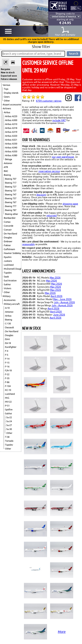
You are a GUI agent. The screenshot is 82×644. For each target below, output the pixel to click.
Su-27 (9, 425)
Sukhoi (7, 284)
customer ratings (49, 101)
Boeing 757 (11, 198)
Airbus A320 (11, 136)
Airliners (7, 108)
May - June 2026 (62, 299)
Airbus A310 (11, 124)
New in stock (8, 72)
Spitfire (9, 410)
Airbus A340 (11, 148)
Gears (7, 97)
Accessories (10, 300)
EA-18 (8, 343)
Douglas (8, 238)
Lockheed (9, 265)
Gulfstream (9, 249)
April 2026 (57, 296)
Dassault (10, 327)
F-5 (7, 355)
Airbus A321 (11, 140)
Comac (7, 222)
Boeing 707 (11, 179)
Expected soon (9, 76)
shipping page (70, 204)
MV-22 (8, 402)
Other (7, 101)
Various (6, 85)
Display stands (11, 93)
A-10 (7, 308)
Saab (6, 277)
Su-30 (9, 429)
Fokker (7, 245)
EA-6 (7, 339)
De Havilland (10, 234)
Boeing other (12, 214)
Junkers (8, 261)
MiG (7, 398)
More (62, 632)
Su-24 (9, 421)
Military (7, 296)
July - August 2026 (64, 302)
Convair (8, 230)
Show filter (41, 47)
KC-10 (8, 390)
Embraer (8, 241)
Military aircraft (12, 304)
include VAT (59, 120)
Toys (6, 89)
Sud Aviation (10, 281)
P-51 (7, 406)
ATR (6, 167)
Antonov (8, 163)
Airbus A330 (11, 144)
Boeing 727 (11, 187)
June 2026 (59, 315)
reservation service (49, 171)
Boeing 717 (11, 183)
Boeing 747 (11, 194)
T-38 (7, 437)
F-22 (7, 374)
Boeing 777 (11, 206)
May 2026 (55, 278)
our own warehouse (63, 157)
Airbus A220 (11, 116)
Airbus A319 (11, 132)
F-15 (7, 363)
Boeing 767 (11, 202)
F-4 (7, 351)
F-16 (7, 367)
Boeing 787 (11, 210)
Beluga (9, 159)
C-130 (8, 324)
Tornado (9, 441)
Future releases (9, 79)
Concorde (9, 226)
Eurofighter (11, 347)
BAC (6, 171)
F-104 (8, 386)
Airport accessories (12, 105)
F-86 (7, 382)
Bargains (5, 69)
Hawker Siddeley (12, 253)
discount (41, 195)
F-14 (7, 359)
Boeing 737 (11, 191)
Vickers (8, 288)
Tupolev (8, 273)
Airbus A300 (11, 120)
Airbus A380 (11, 155)
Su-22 (9, 417)
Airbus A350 (11, 151)
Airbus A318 (11, 128)
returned (52, 215)
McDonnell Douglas (14, 269)
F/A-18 (8, 370)
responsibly (28, 244)
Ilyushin (8, 257)
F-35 (7, 378)
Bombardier (10, 218)
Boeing (7, 175)
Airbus (7, 112)
